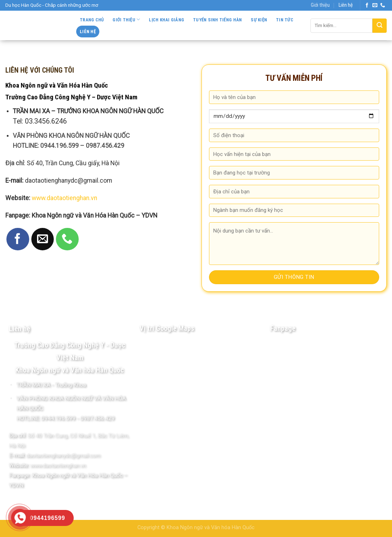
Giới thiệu (320, 5)
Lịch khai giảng (166, 20)
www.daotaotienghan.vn (64, 198)
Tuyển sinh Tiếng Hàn (217, 20)
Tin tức (285, 20)
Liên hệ (346, 5)
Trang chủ (92, 20)
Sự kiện (259, 20)
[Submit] (380, 26)
